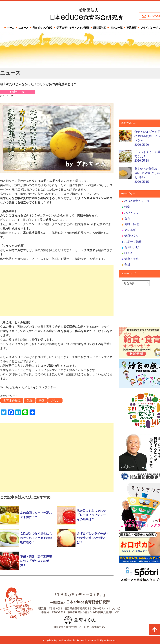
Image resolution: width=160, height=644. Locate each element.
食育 (127, 218)
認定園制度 (100, 28)
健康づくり (132, 236)
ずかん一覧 (116, 28)
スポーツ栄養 (133, 241)
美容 (42, 401)
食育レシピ (132, 247)
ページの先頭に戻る (155, 630)
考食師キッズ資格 (43, 28)
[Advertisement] (57, 291)
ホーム (11, 28)
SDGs (128, 253)
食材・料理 (132, 224)
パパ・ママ (132, 213)
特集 (127, 207)
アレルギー (132, 230)
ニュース (23, 28)
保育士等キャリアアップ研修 (73, 28)
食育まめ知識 (12, 401)
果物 (30, 401)
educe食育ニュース (137, 201)
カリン (55, 401)
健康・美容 (132, 259)
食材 (127, 265)
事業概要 (132, 28)
